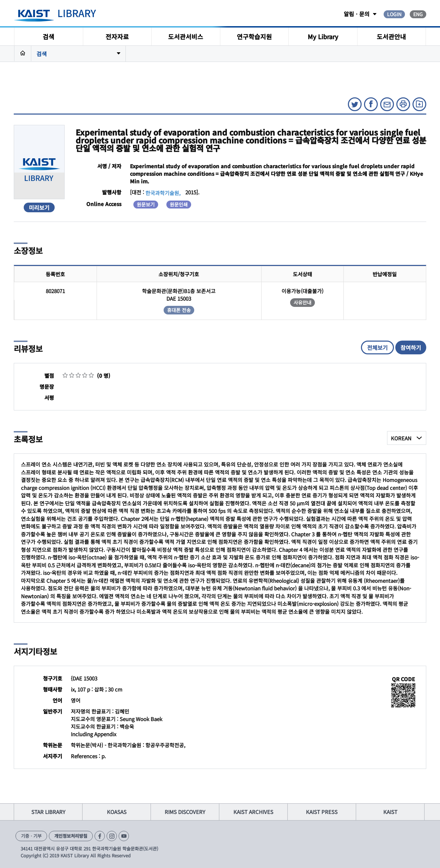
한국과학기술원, (163, 193)
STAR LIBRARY (48, 812)
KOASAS (117, 812)
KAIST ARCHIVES (253, 812)
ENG (418, 14)
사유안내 (302, 302)
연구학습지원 (254, 36)
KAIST (390, 812)
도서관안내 (391, 36)
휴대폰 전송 (179, 310)
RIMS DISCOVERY (185, 812)
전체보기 (377, 347)
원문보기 (146, 204)
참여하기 (411, 347)
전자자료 (117, 36)
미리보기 (39, 207)
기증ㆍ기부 (31, 836)
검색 (48, 36)
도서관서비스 (186, 36)
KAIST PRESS (322, 812)
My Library (323, 36)
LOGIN (394, 14)
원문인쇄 (179, 204)
